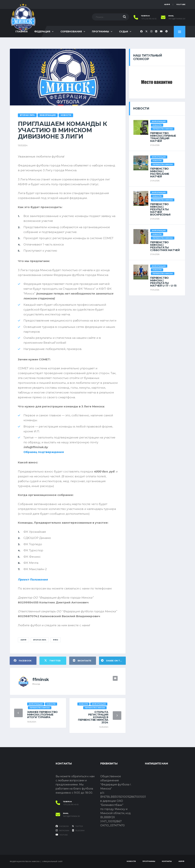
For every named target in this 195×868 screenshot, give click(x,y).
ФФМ (56, 640)
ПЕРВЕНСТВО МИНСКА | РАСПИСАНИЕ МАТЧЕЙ (160, 173)
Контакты (167, 861)
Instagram (62, 830)
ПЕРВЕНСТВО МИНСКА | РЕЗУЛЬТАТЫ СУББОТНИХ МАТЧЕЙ (165, 246)
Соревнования (71, 32)
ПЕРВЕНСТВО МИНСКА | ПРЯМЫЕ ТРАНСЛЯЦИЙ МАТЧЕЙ (163, 137)
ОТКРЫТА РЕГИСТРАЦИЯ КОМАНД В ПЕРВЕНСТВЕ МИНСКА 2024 (93, 717)
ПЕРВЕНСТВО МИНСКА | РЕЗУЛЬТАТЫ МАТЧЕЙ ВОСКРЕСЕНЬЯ (160, 209)
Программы (100, 32)
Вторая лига (40, 640)
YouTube (181, 4)
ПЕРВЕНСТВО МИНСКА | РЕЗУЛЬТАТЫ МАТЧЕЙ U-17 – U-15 (163, 282)
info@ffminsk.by (177, 19)
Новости (131, 861)
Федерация (42, 32)
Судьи (124, 32)
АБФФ (167, 4)
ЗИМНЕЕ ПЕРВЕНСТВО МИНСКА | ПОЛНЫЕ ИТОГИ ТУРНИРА (42, 715)
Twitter (77, 826)
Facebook (62, 826)
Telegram (78, 830)
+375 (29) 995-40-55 (149, 19)
